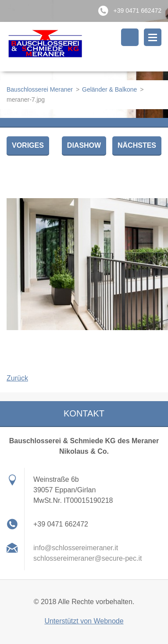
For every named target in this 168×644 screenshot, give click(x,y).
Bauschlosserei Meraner (40, 89)
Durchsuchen (130, 37)
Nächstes (137, 145)
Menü (153, 37)
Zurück (17, 378)
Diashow (84, 145)
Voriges (28, 145)
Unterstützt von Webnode (84, 621)
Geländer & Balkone (109, 89)
